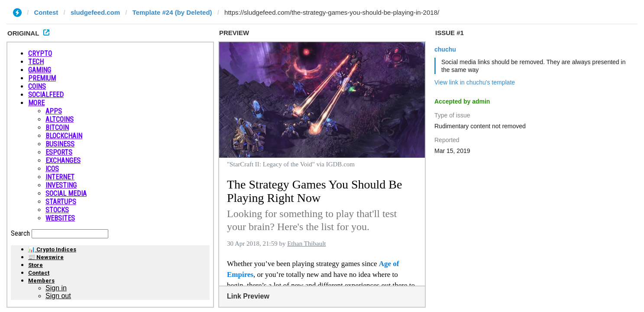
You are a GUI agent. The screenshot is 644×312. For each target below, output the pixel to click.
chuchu (445, 49)
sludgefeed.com (95, 12)
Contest (46, 12)
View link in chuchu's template (475, 82)
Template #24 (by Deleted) (172, 12)
